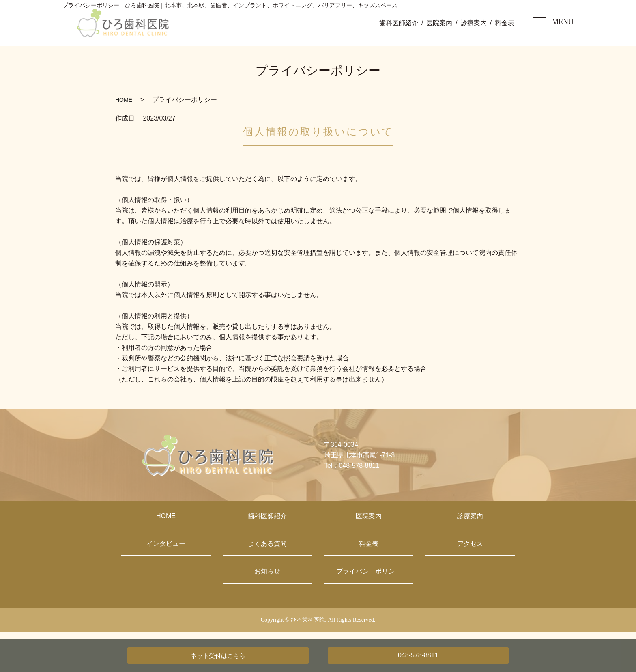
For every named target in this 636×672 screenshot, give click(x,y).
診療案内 (474, 23)
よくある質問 (267, 544)
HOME (124, 100)
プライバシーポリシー (369, 571)
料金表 (505, 23)
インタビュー (166, 544)
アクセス (470, 544)
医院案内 (439, 23)
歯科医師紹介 (399, 23)
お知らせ (267, 571)
